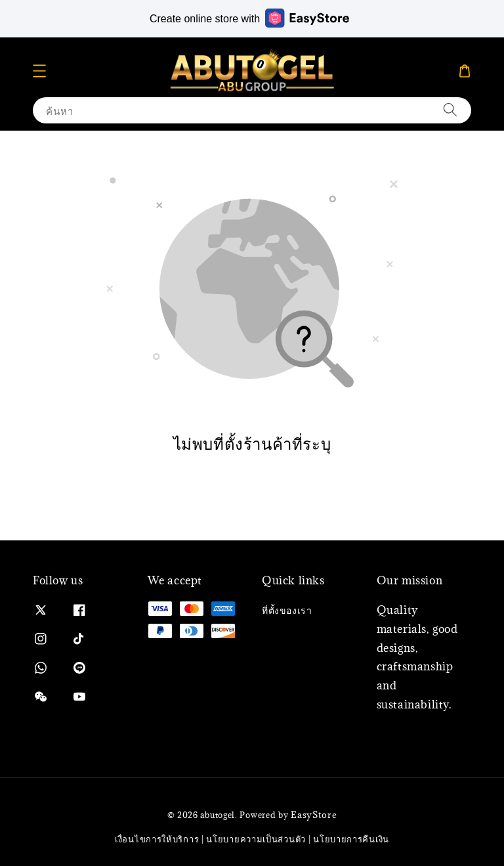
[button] (39, 71)
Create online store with (249, 18)
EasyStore (314, 815)
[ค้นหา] (450, 110)
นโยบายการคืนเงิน (351, 839)
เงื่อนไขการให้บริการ (157, 839)
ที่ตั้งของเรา (287, 611)
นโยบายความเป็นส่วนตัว (256, 839)
